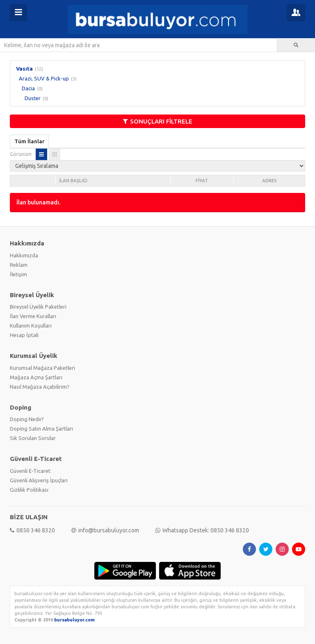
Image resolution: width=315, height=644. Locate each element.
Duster (33, 98)
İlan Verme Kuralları (33, 316)
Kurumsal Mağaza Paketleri (42, 368)
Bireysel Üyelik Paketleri (38, 307)
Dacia (28, 88)
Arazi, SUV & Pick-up (44, 78)
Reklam (19, 265)
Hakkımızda (24, 255)
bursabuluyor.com (74, 620)
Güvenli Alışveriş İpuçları (39, 480)
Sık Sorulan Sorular (33, 438)
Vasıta (24, 69)
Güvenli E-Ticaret (30, 471)
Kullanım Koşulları (31, 325)
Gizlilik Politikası (29, 490)
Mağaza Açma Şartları (36, 377)
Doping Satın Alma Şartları (41, 429)
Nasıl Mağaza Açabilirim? (40, 387)
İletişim (18, 274)
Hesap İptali (24, 335)
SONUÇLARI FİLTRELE (158, 121)
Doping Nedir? (27, 419)
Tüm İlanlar (29, 141)
